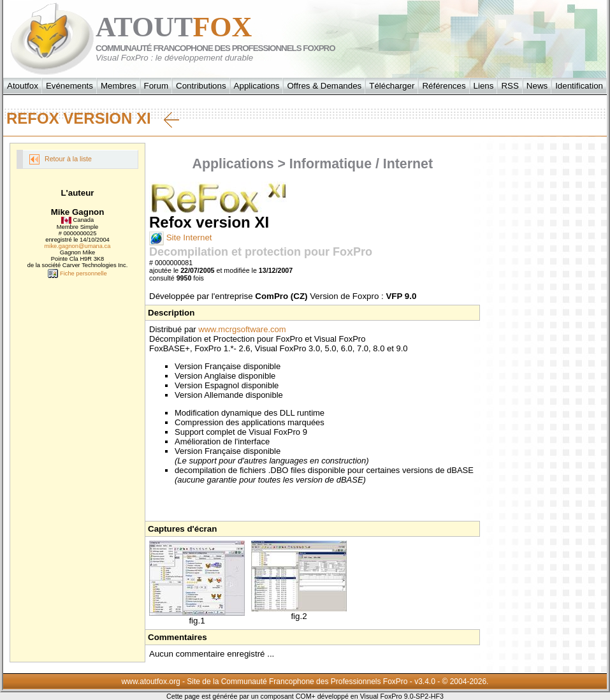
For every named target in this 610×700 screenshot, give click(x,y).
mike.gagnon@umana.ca (78, 246)
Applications (257, 86)
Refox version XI (93, 119)
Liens (484, 86)
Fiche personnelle (77, 273)
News (537, 86)
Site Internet (181, 237)
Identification (579, 86)
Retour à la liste (61, 159)
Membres (119, 86)
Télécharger (392, 86)
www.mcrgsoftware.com (242, 329)
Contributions (201, 86)
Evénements (69, 86)
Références (444, 86)
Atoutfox (23, 86)
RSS (510, 86)
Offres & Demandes (324, 86)
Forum (156, 86)
